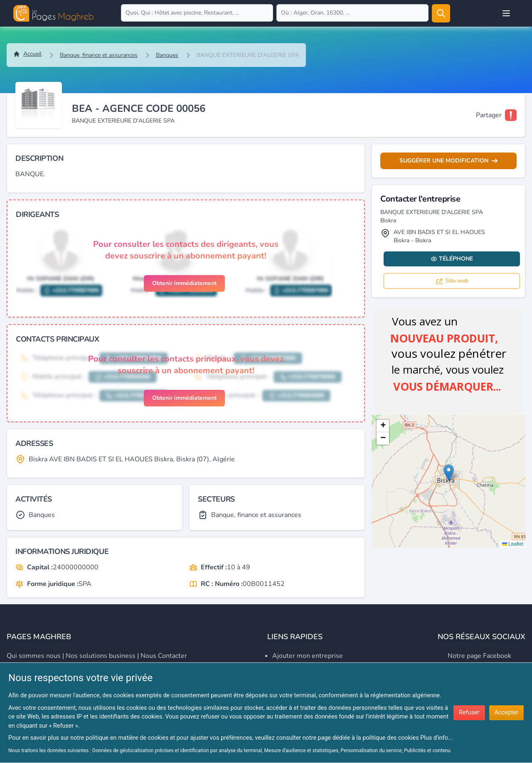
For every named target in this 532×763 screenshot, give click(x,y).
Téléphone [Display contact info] (452, 259)
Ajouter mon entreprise (308, 656)
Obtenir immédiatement (184, 283)
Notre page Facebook (479, 656)
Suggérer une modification (448, 161)
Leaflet (513, 544)
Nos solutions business (101, 656)
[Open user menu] (506, 13)
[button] (449, 473)
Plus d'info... (436, 738)
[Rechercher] (441, 13)
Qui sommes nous (34, 656)
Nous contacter (164, 656)
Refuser (469, 713)
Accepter (506, 713)
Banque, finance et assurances (99, 55)
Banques (167, 55)
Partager (489, 115)
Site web (452, 281)
